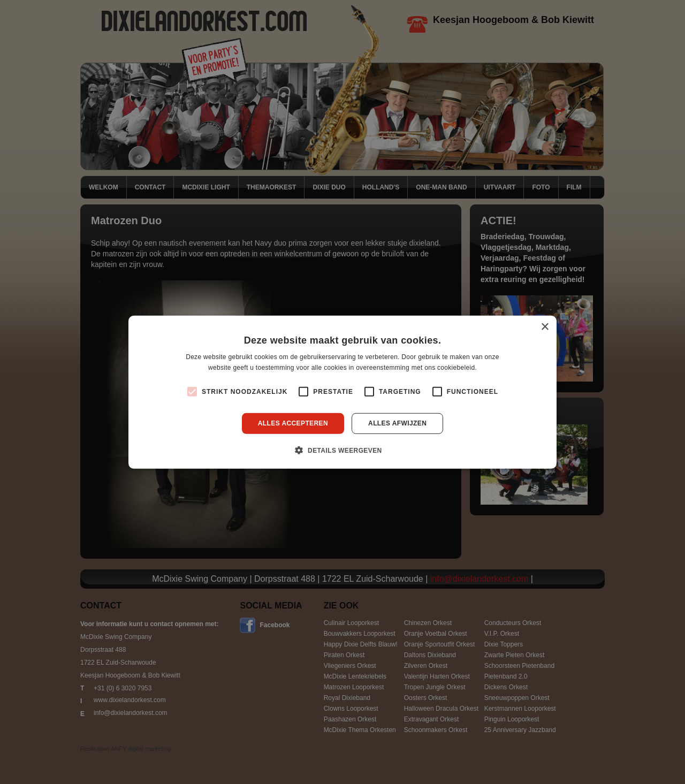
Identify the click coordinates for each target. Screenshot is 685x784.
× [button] (545, 327)
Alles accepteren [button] (293, 423)
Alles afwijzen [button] (397, 423)
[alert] (342, 392)
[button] (342, 450)
